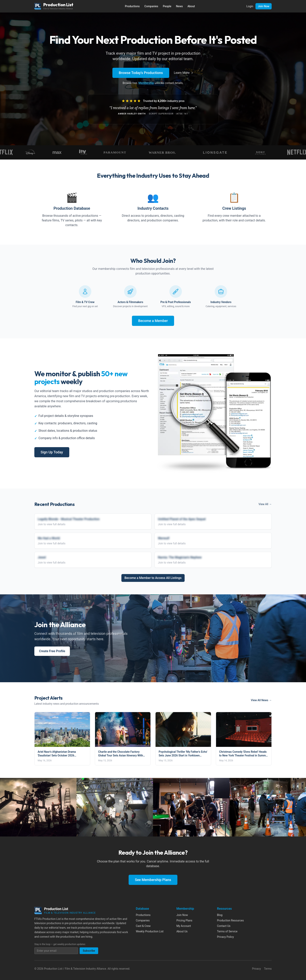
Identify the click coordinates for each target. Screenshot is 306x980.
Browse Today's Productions (141, 73)
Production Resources (230, 920)
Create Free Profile (52, 651)
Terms (268, 969)
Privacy (256, 969)
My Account (184, 926)
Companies (151, 6)
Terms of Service (227, 931)
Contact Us (224, 926)
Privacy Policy (225, 937)
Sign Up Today (52, 452)
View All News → (261, 700)
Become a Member (153, 321)
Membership (146, 83)
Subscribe (89, 951)
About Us (182, 931)
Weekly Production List (150, 931)
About (191, 6)
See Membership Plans (153, 880)
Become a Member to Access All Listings (153, 578)
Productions (132, 6)
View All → (265, 504)
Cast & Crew (143, 926)
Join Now (264, 6)
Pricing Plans (184, 920)
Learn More (184, 73)
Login (250, 6)
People (167, 6)
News (179, 6)
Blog (220, 915)
